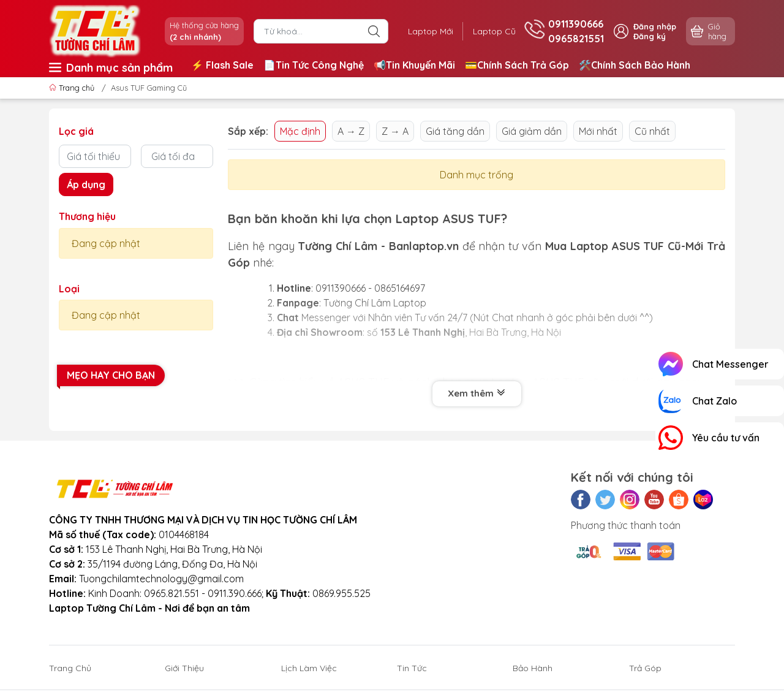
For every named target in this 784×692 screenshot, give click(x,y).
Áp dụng (86, 184)
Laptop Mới (431, 31)
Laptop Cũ (494, 31)
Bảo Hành (533, 668)
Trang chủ (73, 88)
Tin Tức (412, 668)
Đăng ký (650, 36)
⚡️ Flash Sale (222, 65)
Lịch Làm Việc (309, 668)
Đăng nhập (655, 26)
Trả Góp (645, 668)
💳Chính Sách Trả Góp (517, 65)
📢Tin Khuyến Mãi (414, 65)
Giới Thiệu (184, 668)
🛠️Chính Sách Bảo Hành (635, 65)
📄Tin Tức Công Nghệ (314, 65)
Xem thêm (477, 393)
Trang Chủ (70, 668)
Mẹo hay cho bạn (111, 375)
